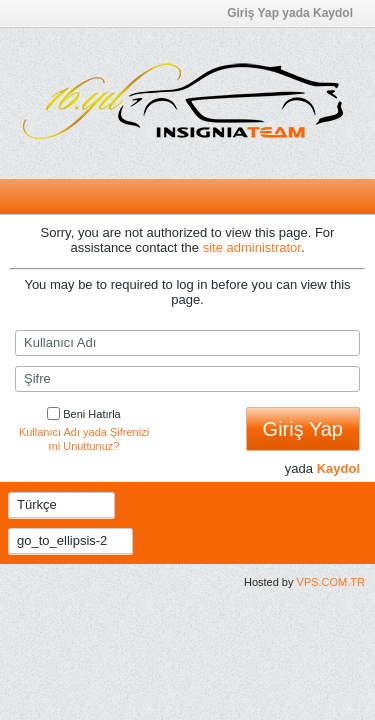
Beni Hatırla (83, 414)
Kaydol (338, 468)
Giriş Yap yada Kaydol (296, 13)
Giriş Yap (303, 429)
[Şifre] (187, 379)
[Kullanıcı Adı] (187, 343)
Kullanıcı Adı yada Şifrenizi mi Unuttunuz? (84, 439)
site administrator (252, 247)
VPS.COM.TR (331, 582)
